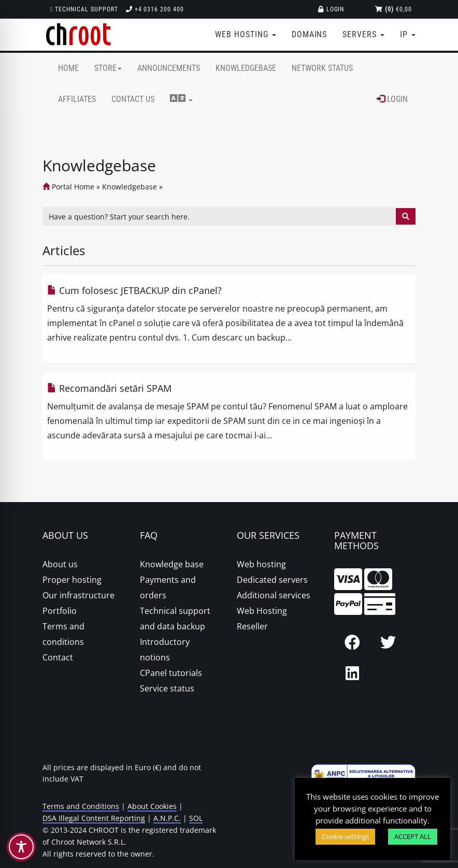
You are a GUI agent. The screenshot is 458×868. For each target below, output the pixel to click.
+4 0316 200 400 (155, 9)
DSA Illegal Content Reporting (94, 818)
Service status (167, 688)
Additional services (274, 595)
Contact (58, 657)
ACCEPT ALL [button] (413, 836)
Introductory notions (165, 650)
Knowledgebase (246, 68)
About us (60, 564)
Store (108, 68)
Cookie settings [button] (345, 836)
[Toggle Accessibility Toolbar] (21, 847)
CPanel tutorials (171, 673)
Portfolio (60, 611)
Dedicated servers (272, 580)
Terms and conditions (63, 634)
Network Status (322, 68)
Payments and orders (168, 587)
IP (408, 34)
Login (331, 9)
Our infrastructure (78, 595)
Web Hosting (246, 34)
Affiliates (77, 99)
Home (68, 68)
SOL (196, 818)
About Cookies (152, 806)
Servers (363, 34)
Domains (310, 34)
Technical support (84, 9)
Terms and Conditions (81, 806)
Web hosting (261, 564)
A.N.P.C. (167, 818)
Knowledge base (172, 564)
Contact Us (133, 99)
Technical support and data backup (175, 619)
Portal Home (68, 187)
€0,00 (393, 9)
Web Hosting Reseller (262, 619)
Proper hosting (72, 580)
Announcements (169, 68)
